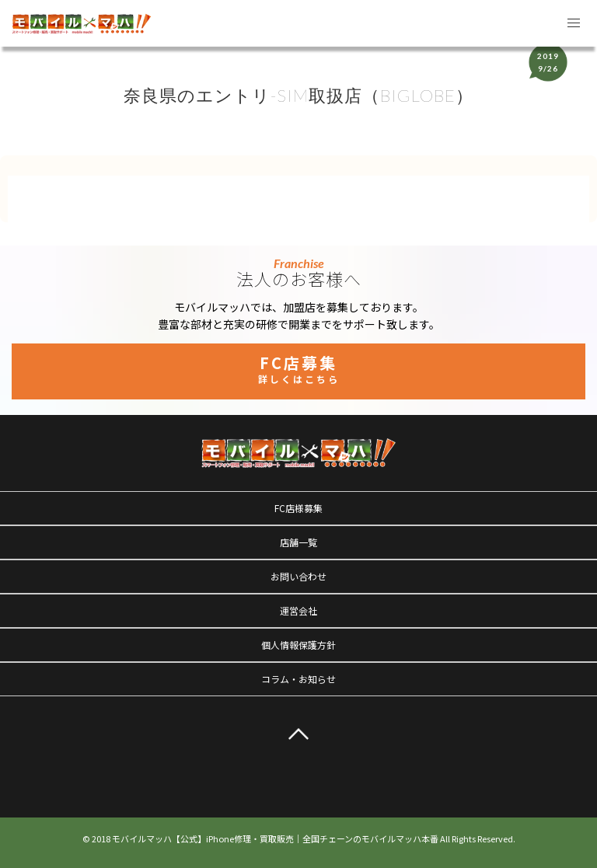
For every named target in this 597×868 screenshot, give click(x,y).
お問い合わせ (298, 576)
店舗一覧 (298, 542)
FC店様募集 (298, 508)
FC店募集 (298, 368)
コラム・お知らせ (298, 679)
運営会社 (298, 610)
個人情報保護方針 (298, 645)
